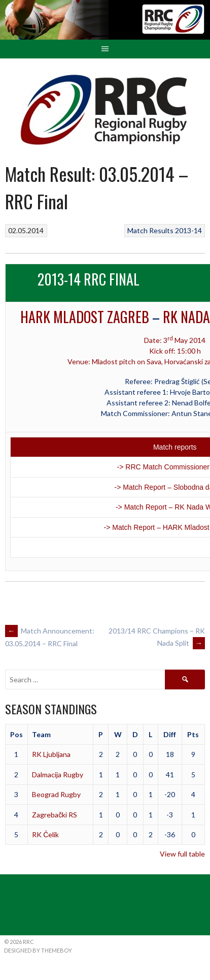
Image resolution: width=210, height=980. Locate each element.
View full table (182, 854)
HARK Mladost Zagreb (85, 317)
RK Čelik (45, 834)
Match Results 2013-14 (165, 230)
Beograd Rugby (56, 794)
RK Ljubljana (51, 754)
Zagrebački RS (55, 815)
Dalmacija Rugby (58, 774)
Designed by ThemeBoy (38, 950)
